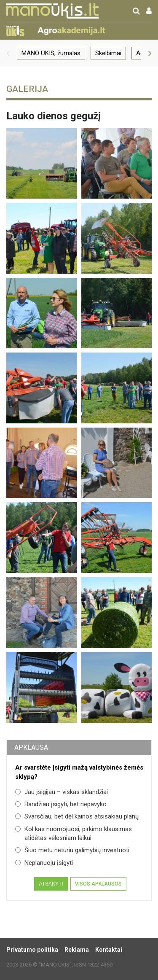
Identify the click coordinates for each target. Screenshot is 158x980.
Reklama (77, 950)
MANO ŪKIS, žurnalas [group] (51, 53)
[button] (8, 53)
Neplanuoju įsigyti (44, 863)
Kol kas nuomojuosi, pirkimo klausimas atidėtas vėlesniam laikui (74, 833)
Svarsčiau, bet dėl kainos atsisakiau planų (77, 816)
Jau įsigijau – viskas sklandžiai (62, 792)
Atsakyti (51, 884)
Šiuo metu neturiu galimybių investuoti (72, 850)
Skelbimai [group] (108, 53)
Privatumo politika (32, 950)
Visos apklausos (98, 884)
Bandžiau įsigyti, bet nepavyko (61, 804)
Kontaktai (109, 950)
